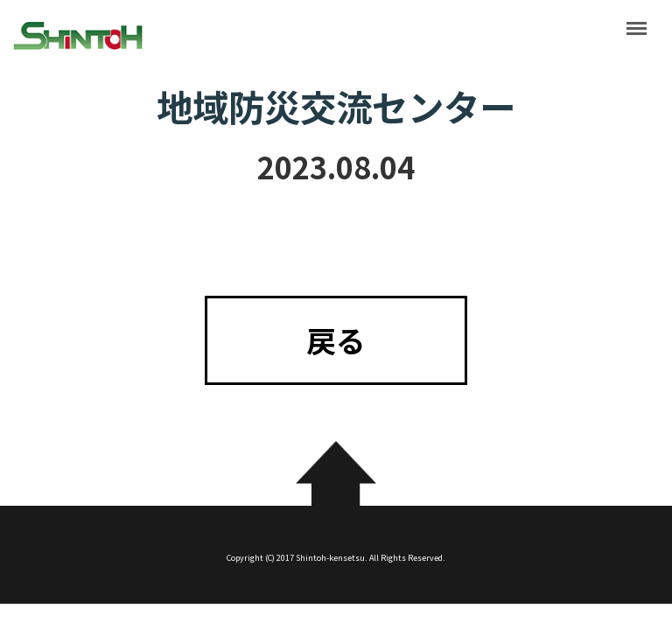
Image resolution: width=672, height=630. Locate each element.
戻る (336, 340)
